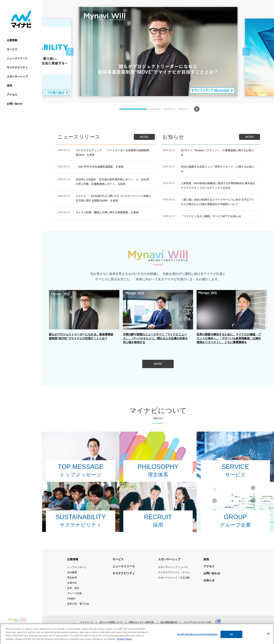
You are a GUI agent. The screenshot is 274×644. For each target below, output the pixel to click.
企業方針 (72, 583)
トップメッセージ (77, 567)
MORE (144, 137)
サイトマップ (87, 622)
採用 (9, 86)
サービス (12, 49)
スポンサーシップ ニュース (173, 567)
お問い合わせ (15, 104)
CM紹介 (71, 598)
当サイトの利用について (111, 622)
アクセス (12, 95)
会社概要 (72, 572)
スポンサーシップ (17, 76)
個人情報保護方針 (169, 622)
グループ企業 (74, 593)
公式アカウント (93, 630)
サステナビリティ (17, 67)
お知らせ (209, 580)
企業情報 (12, 40)
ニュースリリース (17, 58)
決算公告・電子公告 (78, 604)
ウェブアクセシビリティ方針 (197, 622)
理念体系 (72, 578)
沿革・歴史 (73, 588)
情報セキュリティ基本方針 (142, 622)
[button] (70, 52)
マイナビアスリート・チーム (174, 572)
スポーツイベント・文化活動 (174, 578)
